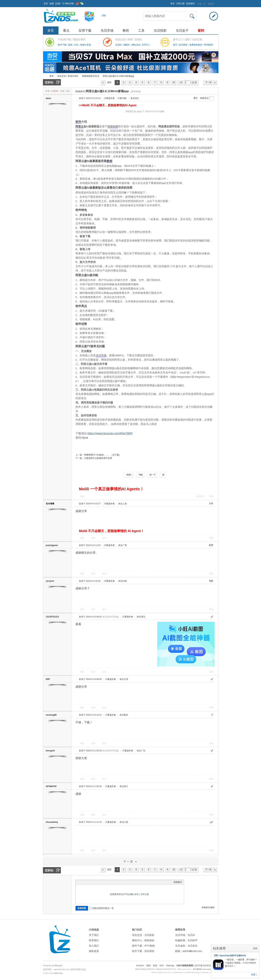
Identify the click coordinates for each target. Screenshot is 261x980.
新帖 (148, 966)
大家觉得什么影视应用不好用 (98, 458)
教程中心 (137, 940)
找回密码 (190, 4)
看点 (66, 31)
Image (86, 882)
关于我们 (94, 935)
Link (91, 882)
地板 (211, 581)
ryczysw (50, 581)
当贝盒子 (182, 31)
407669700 (51, 786)
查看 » (254, 975)
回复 (82, 496)
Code (100, 882)
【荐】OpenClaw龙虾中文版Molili (229, 956)
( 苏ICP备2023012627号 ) (206, 966)
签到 (201, 31)
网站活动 (136, 45)
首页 (46, 4)
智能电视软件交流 (91, 76)
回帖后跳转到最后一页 (101, 908)
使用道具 (200, 496)
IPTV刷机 (150, 946)
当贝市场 (107, 31)
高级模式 (178, 882)
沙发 (211, 503)
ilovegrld (50, 751)
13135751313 (52, 617)
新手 (175, 45)
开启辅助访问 (169, 3)
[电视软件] (80, 91)
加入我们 (94, 946)
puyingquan (52, 545)
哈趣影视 (180, 940)
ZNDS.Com (58, 973)
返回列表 (109, 83)
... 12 (180, 82)
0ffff (48, 679)
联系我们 (94, 940)
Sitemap (170, 966)
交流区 (119, 45)
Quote (95, 882)
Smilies (104, 882)
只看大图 (122, 98)
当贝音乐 (192, 946)
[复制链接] (136, 91)
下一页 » (130, 862)
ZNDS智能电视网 (44, 76)
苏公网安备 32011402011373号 (206, 969)
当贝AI (191, 935)
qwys (48, 98)
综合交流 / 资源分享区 (68, 76)
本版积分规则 (208, 907)
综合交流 (137, 935)
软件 (78, 122)
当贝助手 (192, 940)
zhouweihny (52, 822)
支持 (93, 538)
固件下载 (137, 946)
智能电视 (113, 126)
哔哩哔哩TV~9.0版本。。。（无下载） (103, 455)
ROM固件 (209, 45)
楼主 (196, 98)
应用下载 (85, 31)
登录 (172, 4)
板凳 (211, 545)
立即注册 (180, 4)
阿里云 (80, 126)
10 (174, 82)
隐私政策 (94, 951)
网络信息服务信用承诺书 (145, 969)
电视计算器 (86, 45)
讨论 (76, 45)
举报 (211, 496)
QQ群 (58, 4)
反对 (104, 538)
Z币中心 (146, 45)
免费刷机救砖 (196, 45)
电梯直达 (204, 98)
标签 (155, 966)
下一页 (208, 82)
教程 (126, 31)
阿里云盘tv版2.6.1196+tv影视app (118, 76)
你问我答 (183, 45)
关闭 (255, 948)
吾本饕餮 (50, 504)
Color (82, 882)
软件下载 (62, 45)
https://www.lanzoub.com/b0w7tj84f (110, 433)
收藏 (52, 4)
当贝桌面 (180, 946)
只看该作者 (109, 98)
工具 (141, 31)
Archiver (140, 966)
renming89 (51, 715)
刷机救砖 (149, 940)
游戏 (70, 45)
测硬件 (127, 45)
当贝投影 (160, 31)
